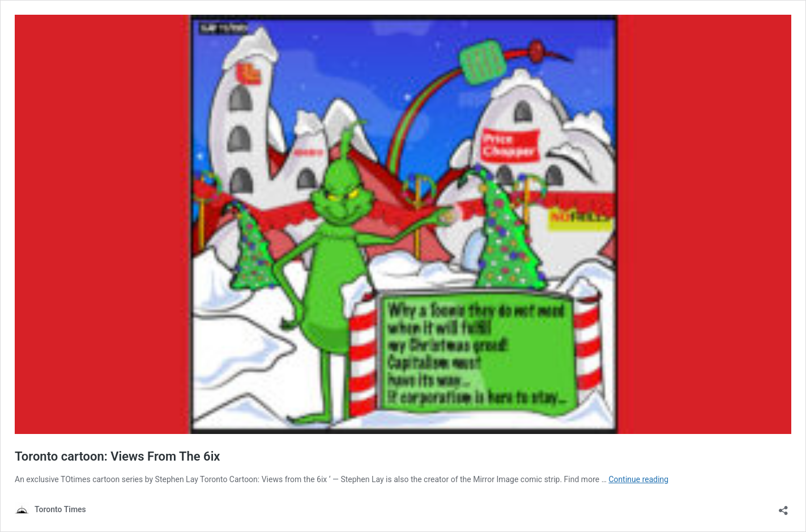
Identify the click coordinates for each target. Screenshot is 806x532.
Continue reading (638, 479)
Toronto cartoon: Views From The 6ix (118, 456)
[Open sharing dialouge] (783, 507)
